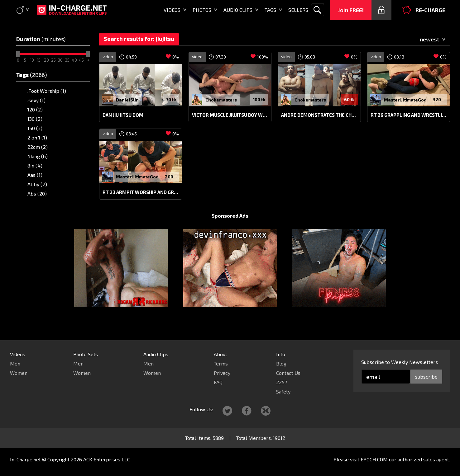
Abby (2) (37, 184)
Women (19, 373)
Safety (283, 391)
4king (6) (38, 156)
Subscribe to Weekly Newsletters (400, 362)
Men (15, 363)
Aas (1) (35, 175)
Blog (281, 363)
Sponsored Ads (230, 227)
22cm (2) (38, 147)
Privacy (222, 373)
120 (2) (35, 109)
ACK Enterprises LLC (107, 459)
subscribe (426, 377)
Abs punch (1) (43, 203)
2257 (282, 382)
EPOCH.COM (374, 459)
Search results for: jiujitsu (139, 39)
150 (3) (35, 128)
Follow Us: (201, 409)
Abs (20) (37, 193)
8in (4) (35, 165)
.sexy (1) (36, 100)
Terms (221, 363)
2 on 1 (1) (37, 137)
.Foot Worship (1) (47, 91)
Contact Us (288, 373)
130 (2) (35, 119)
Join (351, 10)
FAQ (218, 382)
